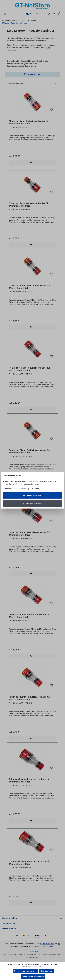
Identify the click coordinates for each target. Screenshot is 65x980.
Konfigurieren (46, 971)
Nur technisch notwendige (25, 971)
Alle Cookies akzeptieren (33, 977)
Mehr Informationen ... (35, 967)
